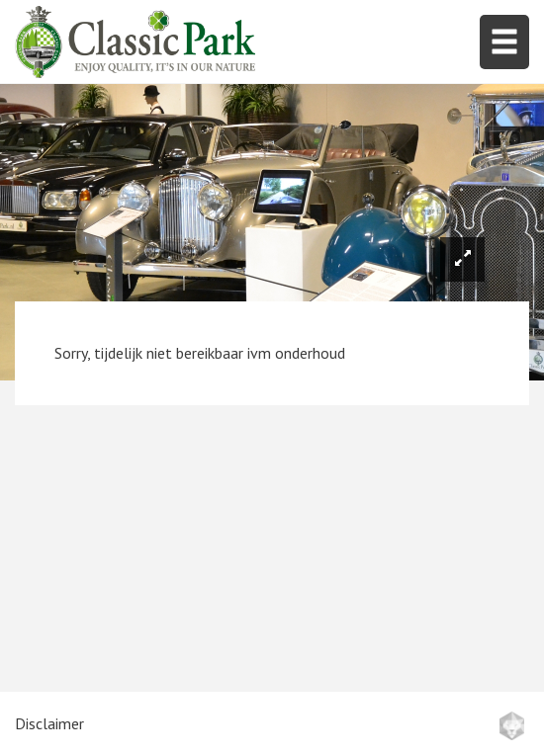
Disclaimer (49, 723)
